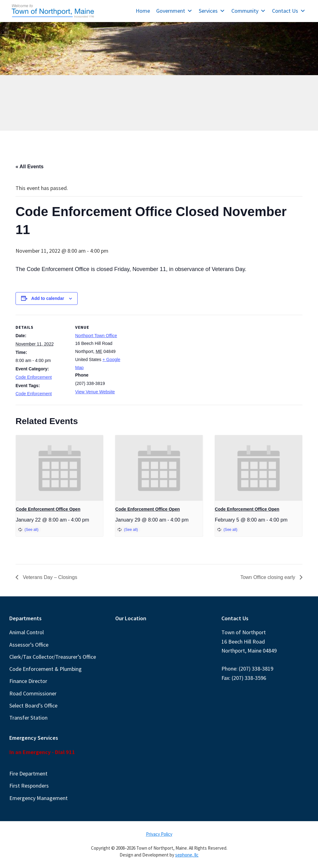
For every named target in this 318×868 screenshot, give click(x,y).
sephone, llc (187, 855)
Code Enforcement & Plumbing (45, 669)
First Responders (29, 786)
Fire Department (28, 773)
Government (174, 11)
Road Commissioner (33, 693)
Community (249, 11)
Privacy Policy (159, 834)
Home (143, 11)
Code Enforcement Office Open (48, 509)
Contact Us (289, 11)
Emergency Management (39, 798)
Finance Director (28, 681)
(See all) (32, 530)
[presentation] (59, 468)
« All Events (30, 167)
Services (212, 11)
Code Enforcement (34, 377)
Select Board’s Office (33, 705)
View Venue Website (95, 392)
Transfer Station (28, 718)
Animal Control (27, 632)
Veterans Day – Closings (49, 577)
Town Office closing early (268, 577)
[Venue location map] (168, 358)
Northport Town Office (96, 336)
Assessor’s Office (29, 645)
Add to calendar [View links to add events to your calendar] (48, 298)
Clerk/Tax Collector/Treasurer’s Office (53, 657)
